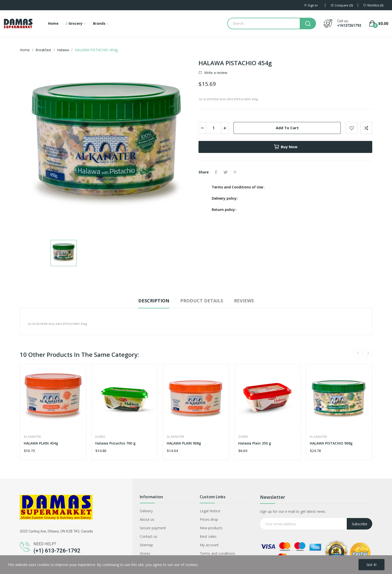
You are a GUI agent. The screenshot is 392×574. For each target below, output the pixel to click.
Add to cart (287, 128)
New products (211, 528)
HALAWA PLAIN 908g (184, 443)
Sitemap (146, 545)
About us (147, 519)
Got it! (371, 565)
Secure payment (153, 528)
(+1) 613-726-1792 (57, 551)
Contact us (148, 536)
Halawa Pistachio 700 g (115, 443)
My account (209, 545)
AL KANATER (32, 437)
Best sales (208, 536)
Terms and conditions (217, 553)
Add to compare (366, 128)
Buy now (285, 147)
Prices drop (209, 519)
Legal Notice (210, 511)
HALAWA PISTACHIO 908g (331, 443)
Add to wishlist (352, 128)
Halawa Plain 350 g (255, 443)
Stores (145, 553)
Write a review (215, 73)
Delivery (146, 511)
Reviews (244, 301)
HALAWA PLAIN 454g (41, 443)
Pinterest (235, 172)
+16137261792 (349, 25)
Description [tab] (154, 301)
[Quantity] (213, 128)
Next (368, 353)
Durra (100, 437)
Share (216, 172)
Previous (358, 353)
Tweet (225, 172)
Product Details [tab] (202, 301)
